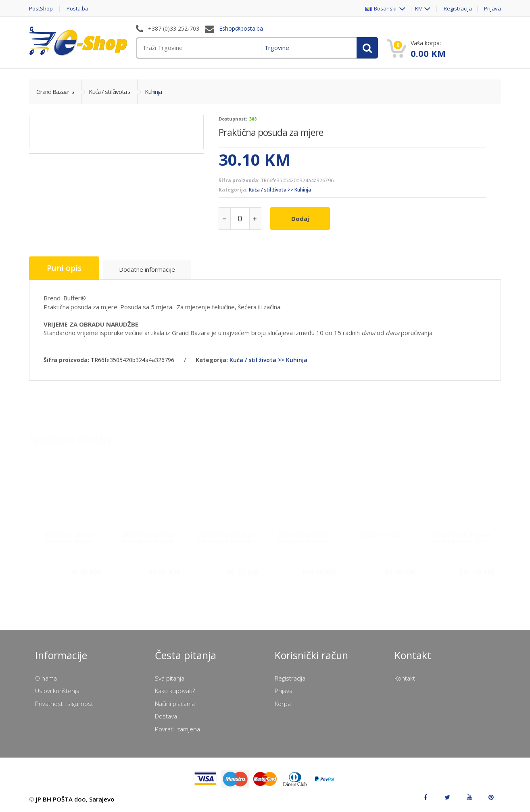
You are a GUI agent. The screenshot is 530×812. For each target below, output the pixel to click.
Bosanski (381, 9)
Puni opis (64, 268)
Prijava (492, 9)
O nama (46, 678)
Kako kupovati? (175, 691)
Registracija (458, 9)
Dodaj (300, 219)
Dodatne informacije (147, 269)
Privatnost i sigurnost (64, 704)
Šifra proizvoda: (239, 180)
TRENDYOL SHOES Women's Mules (68, 534)
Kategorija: (233, 190)
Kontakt (405, 678)
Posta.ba (77, 9)
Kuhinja (153, 92)
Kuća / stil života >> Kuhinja (280, 190)
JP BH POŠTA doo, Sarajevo (75, 799)
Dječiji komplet (383, 531)
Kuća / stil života (108, 92)
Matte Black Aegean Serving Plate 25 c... (462, 534)
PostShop (41, 9)
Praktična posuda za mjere (271, 132)
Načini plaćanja (175, 704)
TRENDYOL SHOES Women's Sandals (147, 534)
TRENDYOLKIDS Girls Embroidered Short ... (226, 534)
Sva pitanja (170, 678)
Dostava (166, 716)
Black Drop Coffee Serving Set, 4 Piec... (305, 534)
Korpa (283, 704)
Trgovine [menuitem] (277, 48)
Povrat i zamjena (177, 729)
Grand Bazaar (53, 92)
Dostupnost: (233, 119)
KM (419, 9)
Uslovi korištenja (57, 691)
